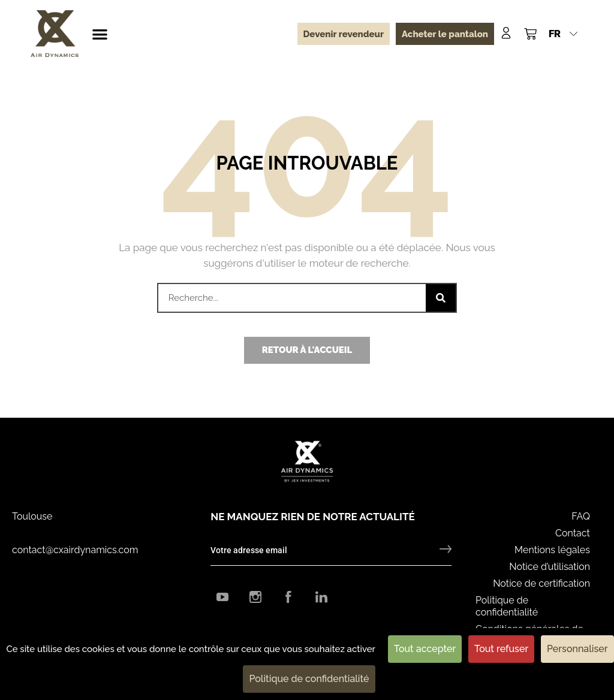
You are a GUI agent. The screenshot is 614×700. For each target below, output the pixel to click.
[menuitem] (563, 34)
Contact (573, 533)
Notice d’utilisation (550, 567)
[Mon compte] (506, 33)
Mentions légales (552, 550)
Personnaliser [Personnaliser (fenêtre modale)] (577, 649)
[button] (100, 34)
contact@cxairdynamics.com (75, 550)
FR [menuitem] (555, 34)
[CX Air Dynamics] (55, 34)
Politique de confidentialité (507, 606)
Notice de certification (541, 583)
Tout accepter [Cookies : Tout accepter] (425, 649)
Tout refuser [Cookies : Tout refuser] (501, 649)
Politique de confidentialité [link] (309, 679)
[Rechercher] (441, 298)
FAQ (581, 516)
